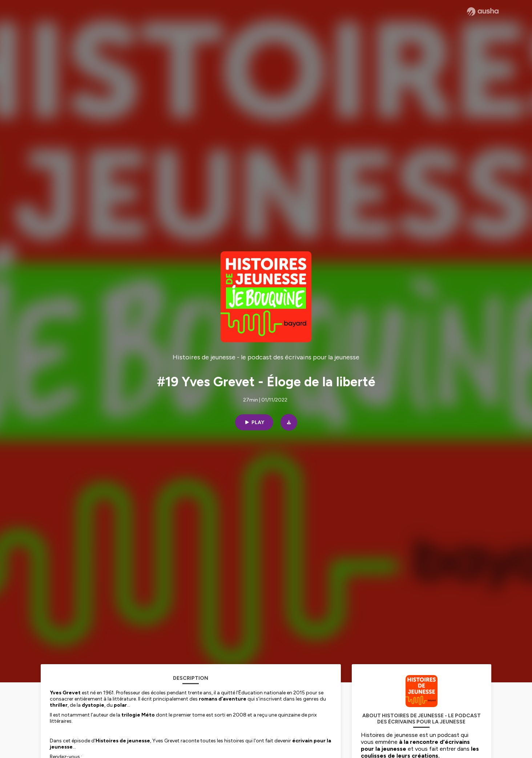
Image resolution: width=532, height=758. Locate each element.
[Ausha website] (483, 12)
